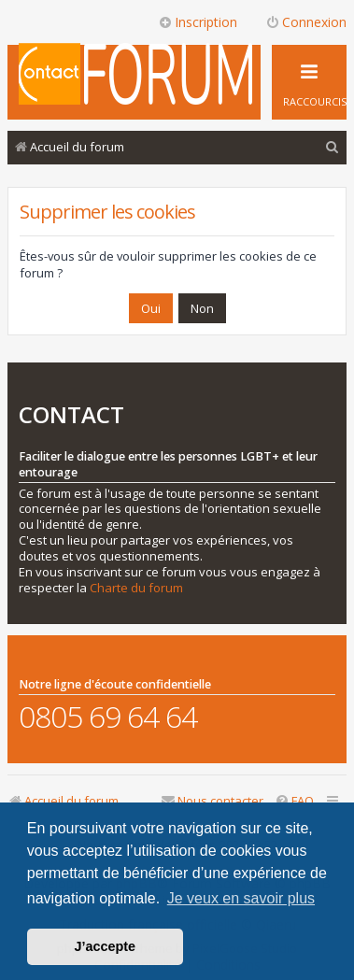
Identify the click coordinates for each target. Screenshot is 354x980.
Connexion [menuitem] (306, 22)
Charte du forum (136, 588)
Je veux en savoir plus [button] (241, 898)
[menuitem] (333, 147)
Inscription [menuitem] (198, 22)
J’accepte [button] (106, 946)
